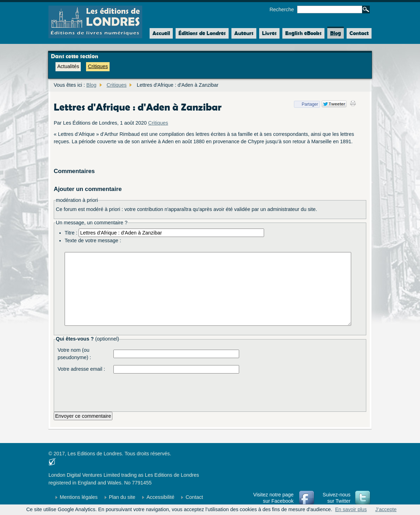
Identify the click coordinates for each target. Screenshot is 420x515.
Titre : (71, 233)
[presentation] (167, 391)
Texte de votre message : (93, 240)
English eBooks (303, 33)
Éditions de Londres (202, 33)
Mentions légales (79, 497)
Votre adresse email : (81, 369)
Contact (359, 33)
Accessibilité (160, 497)
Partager (306, 104)
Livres (269, 33)
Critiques (98, 66)
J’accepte (386, 509)
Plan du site (122, 497)
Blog (336, 33)
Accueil (160, 33)
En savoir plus (351, 509)
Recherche (282, 9)
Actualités (68, 66)
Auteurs (244, 33)
